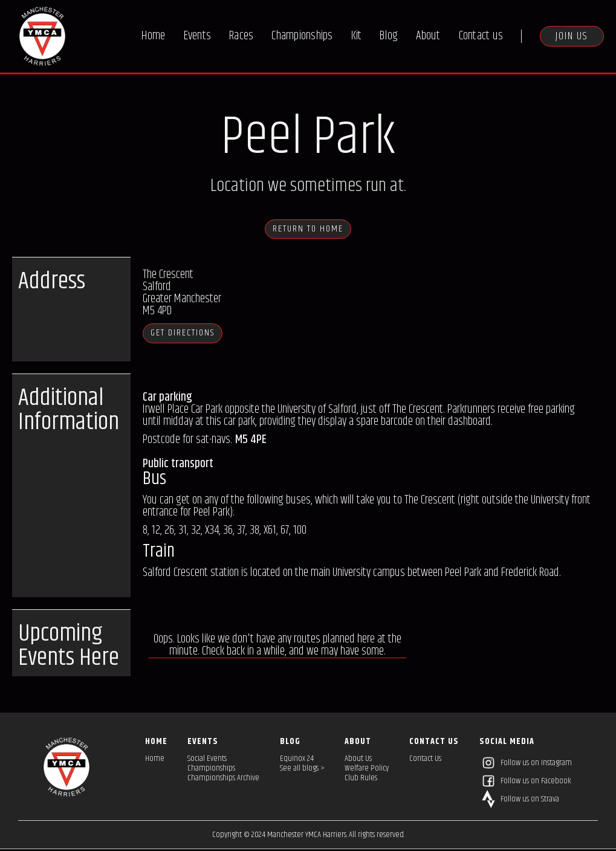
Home (154, 36)
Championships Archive (223, 780)
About (428, 36)
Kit (357, 36)
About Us (358, 760)
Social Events (207, 760)
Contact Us (425, 760)
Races (241, 36)
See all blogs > (302, 770)
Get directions (194, 335)
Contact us (481, 36)
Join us (572, 36)
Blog (389, 36)
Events (198, 36)
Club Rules (361, 780)
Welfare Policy (367, 770)
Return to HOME (308, 230)
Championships (302, 36)
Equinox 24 (297, 760)
